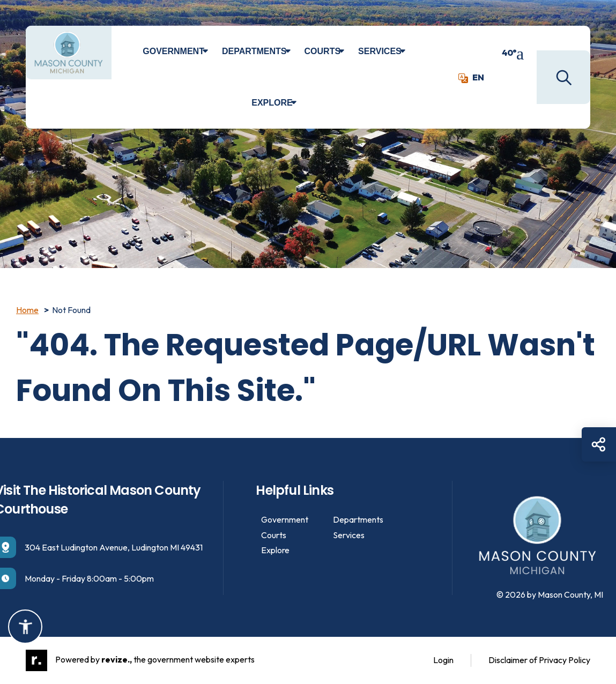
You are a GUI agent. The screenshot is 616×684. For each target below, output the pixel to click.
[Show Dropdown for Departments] (296, 51)
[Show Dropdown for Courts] (349, 51)
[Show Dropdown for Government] (213, 51)
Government (173, 51)
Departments (254, 51)
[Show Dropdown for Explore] (302, 103)
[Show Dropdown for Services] (410, 51)
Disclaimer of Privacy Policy (539, 660)
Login (443, 660)
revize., (117, 659)
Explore (272, 103)
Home (27, 310)
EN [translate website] (471, 77)
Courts (323, 51)
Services (380, 51)
